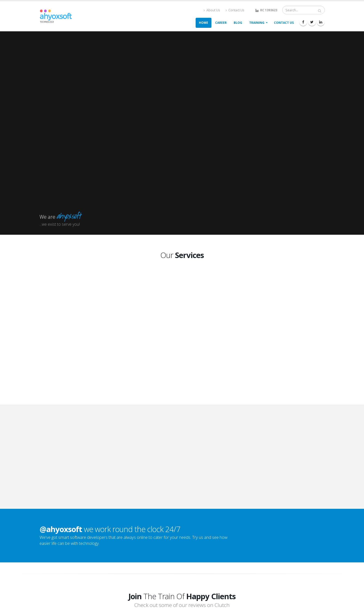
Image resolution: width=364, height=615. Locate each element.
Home (204, 23)
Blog (238, 23)
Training (257, 23)
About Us (212, 10)
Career (221, 23)
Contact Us (235, 10)
